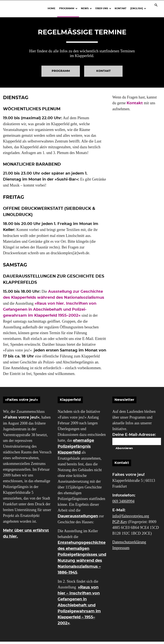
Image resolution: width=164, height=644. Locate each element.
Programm (68, 8)
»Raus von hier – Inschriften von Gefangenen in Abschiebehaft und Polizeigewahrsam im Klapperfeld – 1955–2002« (79, 607)
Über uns (103, 8)
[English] (138, 8)
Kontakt (121, 8)
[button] (156, 5)
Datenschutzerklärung (129, 544)
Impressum (121, 550)
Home (51, 8)
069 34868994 (123, 503)
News (86, 8)
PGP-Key (120, 524)
